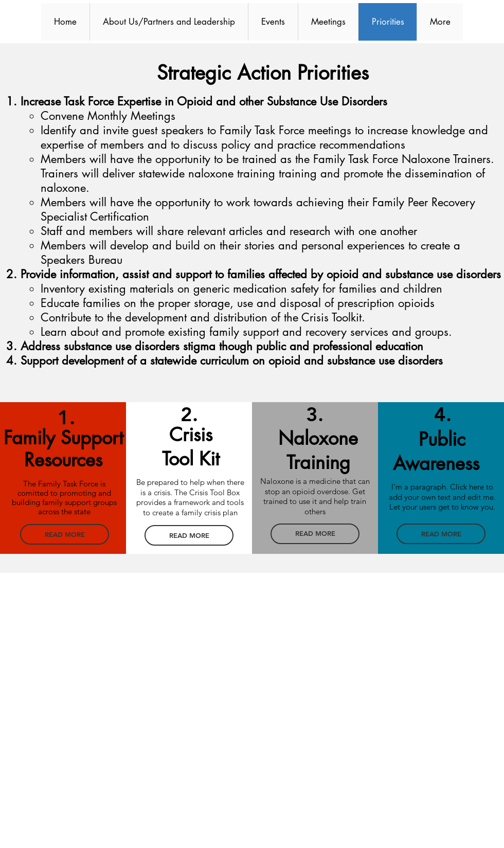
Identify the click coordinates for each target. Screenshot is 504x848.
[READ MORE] (65, 534)
